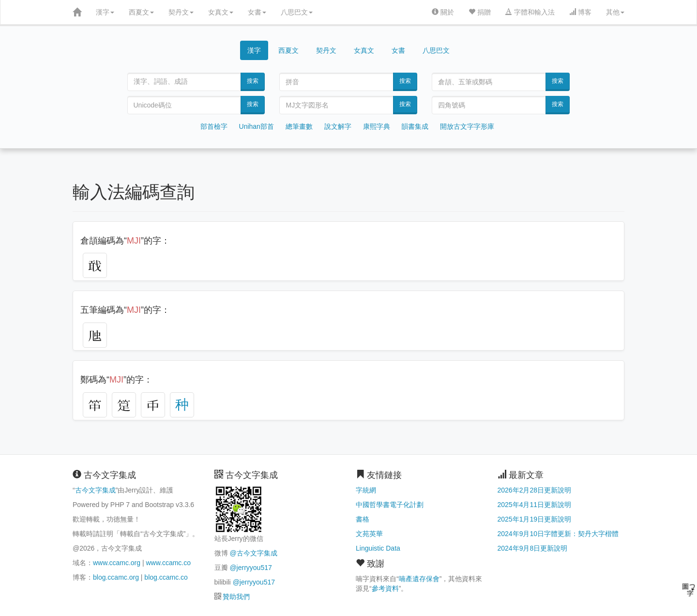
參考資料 (385, 588)
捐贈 (480, 12)
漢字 (105, 12)
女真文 (221, 12)
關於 (443, 12)
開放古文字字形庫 (467, 126)
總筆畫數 (299, 126)
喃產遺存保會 (419, 579)
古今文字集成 (95, 490)
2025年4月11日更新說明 (535, 505)
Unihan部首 (257, 126)
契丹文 (181, 12)
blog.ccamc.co (166, 577)
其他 (615, 12)
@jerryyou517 (250, 568)
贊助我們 (236, 597)
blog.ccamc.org (116, 577)
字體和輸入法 (530, 12)
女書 (257, 12)
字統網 (366, 490)
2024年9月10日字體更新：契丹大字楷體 (558, 534)
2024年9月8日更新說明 (533, 548)
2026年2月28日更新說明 (535, 490)
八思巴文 (297, 12)
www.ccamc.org (117, 563)
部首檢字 (214, 126)
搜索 (253, 81)
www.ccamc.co (168, 563)
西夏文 (141, 12)
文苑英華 (369, 534)
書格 (363, 519)
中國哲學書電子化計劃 (390, 505)
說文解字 (338, 126)
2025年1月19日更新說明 (535, 519)
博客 (580, 12)
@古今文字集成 (253, 553)
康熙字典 (377, 126)
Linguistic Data (378, 548)
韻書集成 (415, 126)
